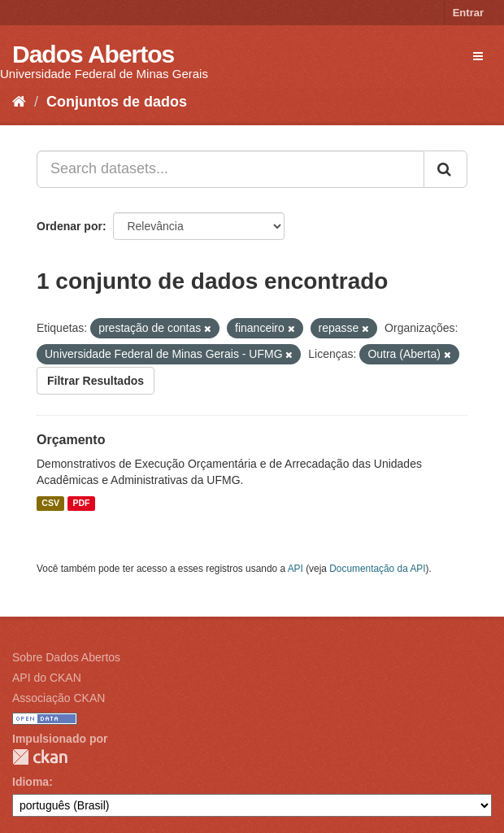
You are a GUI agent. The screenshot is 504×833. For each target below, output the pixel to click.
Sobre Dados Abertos (66, 657)
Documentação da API (377, 569)
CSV (50, 504)
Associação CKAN (59, 698)
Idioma (30, 782)
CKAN (40, 757)
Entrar (468, 13)
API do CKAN (47, 678)
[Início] (19, 102)
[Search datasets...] (230, 169)
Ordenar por (70, 226)
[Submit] (445, 169)
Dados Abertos (93, 54)
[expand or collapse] (478, 56)
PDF (81, 504)
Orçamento (71, 440)
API (295, 569)
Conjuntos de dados (117, 102)
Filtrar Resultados (96, 381)
